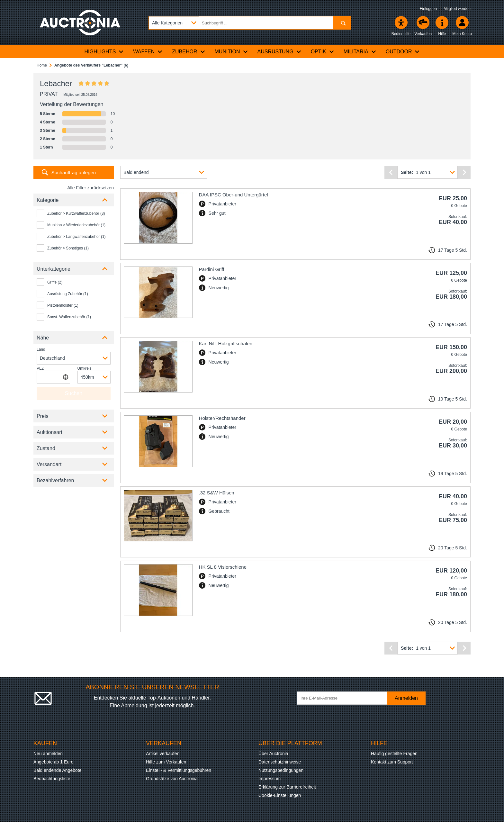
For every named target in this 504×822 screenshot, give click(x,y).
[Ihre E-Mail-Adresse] (345, 698)
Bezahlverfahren (55, 480)
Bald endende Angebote (57, 770)
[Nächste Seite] (464, 172)
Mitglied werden (457, 9)
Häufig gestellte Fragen (394, 754)
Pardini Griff (212, 269)
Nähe (43, 338)
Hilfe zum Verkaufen (166, 762)
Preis (42, 416)
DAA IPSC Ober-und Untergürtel (234, 195)
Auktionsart (50, 432)
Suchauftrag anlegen (74, 172)
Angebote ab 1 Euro (54, 762)
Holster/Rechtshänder (222, 418)
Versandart (49, 464)
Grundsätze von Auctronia (172, 779)
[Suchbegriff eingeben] (250, 23)
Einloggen (428, 9)
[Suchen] (342, 23)
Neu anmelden (48, 754)
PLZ (40, 368)
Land (41, 349)
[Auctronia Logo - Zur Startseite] (80, 23)
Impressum (270, 779)
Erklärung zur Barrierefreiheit (287, 787)
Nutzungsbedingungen (281, 770)
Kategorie (48, 200)
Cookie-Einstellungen (280, 795)
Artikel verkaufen (163, 754)
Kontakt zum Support (392, 762)
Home (42, 65)
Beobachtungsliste (52, 779)
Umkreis (85, 368)
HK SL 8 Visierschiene (223, 567)
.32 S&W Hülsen (217, 493)
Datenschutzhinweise (280, 762)
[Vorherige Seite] (391, 172)
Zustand (46, 448)
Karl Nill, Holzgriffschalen (226, 343)
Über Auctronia (273, 754)
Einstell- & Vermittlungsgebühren (179, 770)
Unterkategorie (54, 269)
